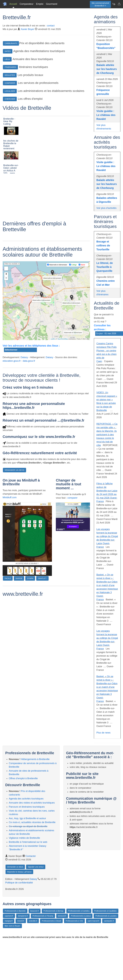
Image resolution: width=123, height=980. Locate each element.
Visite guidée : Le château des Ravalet (106, 115)
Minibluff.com (10, 541)
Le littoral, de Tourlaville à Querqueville (105, 267)
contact (51, 26)
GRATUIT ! (42, 622)
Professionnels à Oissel (51, 921)
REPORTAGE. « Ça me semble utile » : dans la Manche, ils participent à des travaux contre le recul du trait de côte (107, 435)
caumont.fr (9, 916)
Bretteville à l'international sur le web (28, 842)
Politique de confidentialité (19, 883)
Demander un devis (15, 867)
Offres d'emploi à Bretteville (23, 778)
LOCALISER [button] (10, 91)
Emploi (40, 4)
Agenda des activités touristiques (26, 799)
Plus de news (103, 733)
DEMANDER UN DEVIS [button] (14, 514)
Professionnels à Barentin (15, 911)
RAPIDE (19, 622)
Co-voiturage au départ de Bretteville (28, 826)
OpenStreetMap (63, 383)
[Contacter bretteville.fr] (119, 4)
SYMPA (30, 622)
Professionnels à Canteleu (79, 911)
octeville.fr (33, 921)
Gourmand (52, 4)
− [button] (6, 322)
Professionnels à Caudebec (105, 911)
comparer (72, 541)
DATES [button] (8, 51)
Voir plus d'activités (106, 208)
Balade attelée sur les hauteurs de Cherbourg (107, 69)
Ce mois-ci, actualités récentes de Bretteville (32, 822)
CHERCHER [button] (10, 99)
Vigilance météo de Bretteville (24, 838)
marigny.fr (9, 921)
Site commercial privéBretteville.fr (100, 4)
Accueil (13, 4)
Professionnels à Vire (74, 921)
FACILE (8, 622)
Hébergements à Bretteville (35, 759)
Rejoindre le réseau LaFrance (19, 872)
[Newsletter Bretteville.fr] (114, 4)
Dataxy (24, 401)
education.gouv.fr (12, 405)
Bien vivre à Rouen (12, 926)
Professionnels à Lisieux (81, 916)
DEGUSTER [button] (10, 75)
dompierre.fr (23, 916)
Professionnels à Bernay (53, 911)
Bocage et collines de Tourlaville (103, 245)
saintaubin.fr (109, 921)
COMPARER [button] (10, 83)
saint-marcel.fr (94, 921)
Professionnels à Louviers (106, 916)
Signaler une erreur (36, 867)
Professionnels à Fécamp (43, 916)
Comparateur (27, 4)
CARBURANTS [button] (11, 43)
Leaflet (53, 383)
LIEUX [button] (7, 59)
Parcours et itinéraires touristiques (27, 807)
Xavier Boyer (27, 29)
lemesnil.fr (62, 916)
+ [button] (6, 318)
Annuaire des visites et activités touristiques (32, 803)
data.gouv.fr (29, 405)
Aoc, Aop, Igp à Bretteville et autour (27, 818)
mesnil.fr (21, 921)
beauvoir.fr (35, 911)
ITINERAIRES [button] (10, 67)
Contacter (31, 856)
